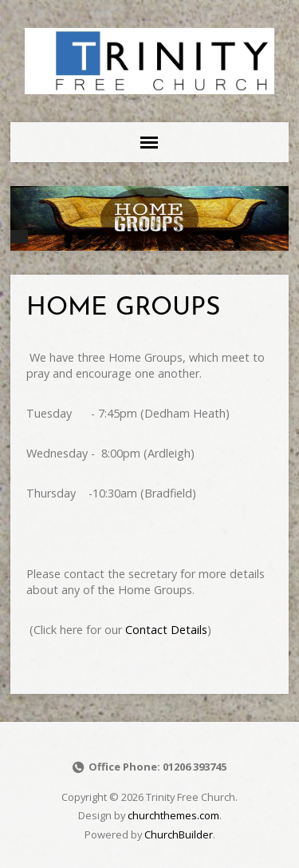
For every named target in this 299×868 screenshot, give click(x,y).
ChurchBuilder (179, 834)
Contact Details (166, 630)
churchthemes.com (173, 815)
